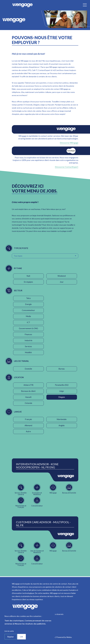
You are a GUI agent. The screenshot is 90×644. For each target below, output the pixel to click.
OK (21, 637)
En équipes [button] (28, 282)
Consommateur (28, 310)
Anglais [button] (62, 425)
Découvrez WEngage (69, 143)
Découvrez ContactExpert (67, 167)
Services (28, 346)
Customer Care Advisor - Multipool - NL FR (43, 524)
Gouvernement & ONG (28, 328)
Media (28, 316)
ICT (28, 322)
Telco (28, 298)
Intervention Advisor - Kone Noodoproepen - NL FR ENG (37, 466)
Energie (28, 304)
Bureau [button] (62, 369)
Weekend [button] (62, 276)
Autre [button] (28, 431)
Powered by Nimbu (64, 637)
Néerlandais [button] (62, 419)
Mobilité (28, 352)
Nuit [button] (28, 276)
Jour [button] (62, 282)
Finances (28, 334)
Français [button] (28, 419)
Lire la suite (9, 631)
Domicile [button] (28, 369)
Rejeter (11, 637)
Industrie (28, 340)
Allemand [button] (28, 425)
